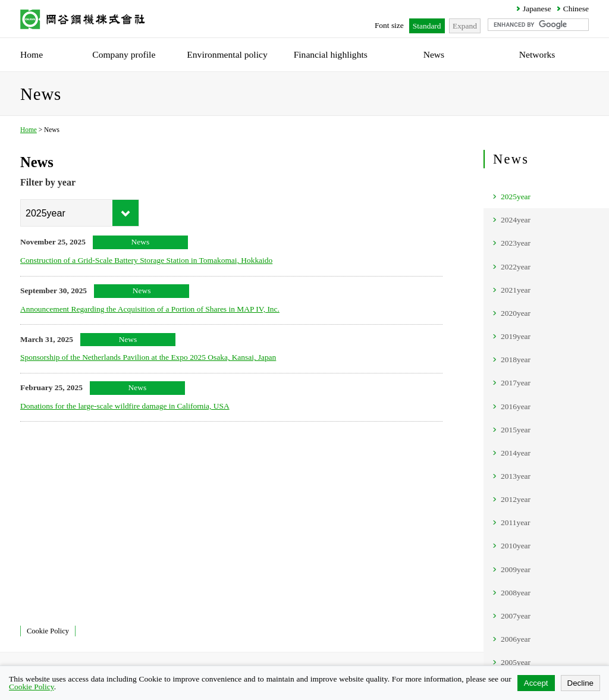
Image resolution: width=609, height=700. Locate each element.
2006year (516, 639)
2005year (516, 662)
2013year (516, 476)
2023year (516, 243)
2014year (516, 453)
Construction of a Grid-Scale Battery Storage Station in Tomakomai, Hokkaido (146, 260)
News (511, 159)
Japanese (537, 9)
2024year (516, 220)
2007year (516, 616)
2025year (516, 197)
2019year (516, 336)
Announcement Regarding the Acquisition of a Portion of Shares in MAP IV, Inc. (150, 309)
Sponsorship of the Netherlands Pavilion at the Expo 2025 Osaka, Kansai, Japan (148, 357)
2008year (516, 593)
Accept (536, 683)
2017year (516, 383)
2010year (516, 546)
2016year (516, 406)
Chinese (576, 9)
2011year (516, 522)
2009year (516, 569)
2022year (516, 267)
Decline (580, 683)
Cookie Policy (48, 631)
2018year (516, 360)
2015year (516, 430)
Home (29, 130)
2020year (516, 313)
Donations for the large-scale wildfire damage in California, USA (125, 406)
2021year (516, 290)
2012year (516, 499)
